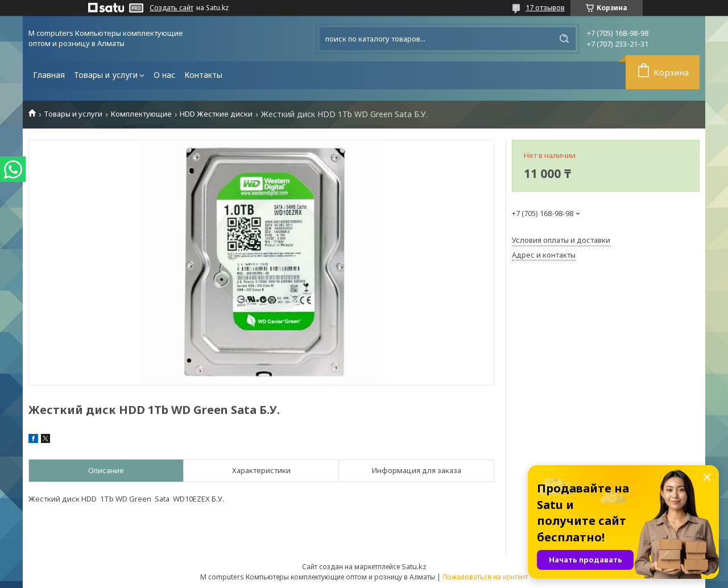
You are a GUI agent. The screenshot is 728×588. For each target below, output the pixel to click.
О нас (164, 75)
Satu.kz (414, 566)
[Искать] (564, 39)
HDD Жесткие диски (216, 114)
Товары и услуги (106, 75)
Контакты (203, 75)
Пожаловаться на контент (485, 577)
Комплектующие (141, 114)
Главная (49, 75)
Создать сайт (171, 8)
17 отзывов (545, 7)
